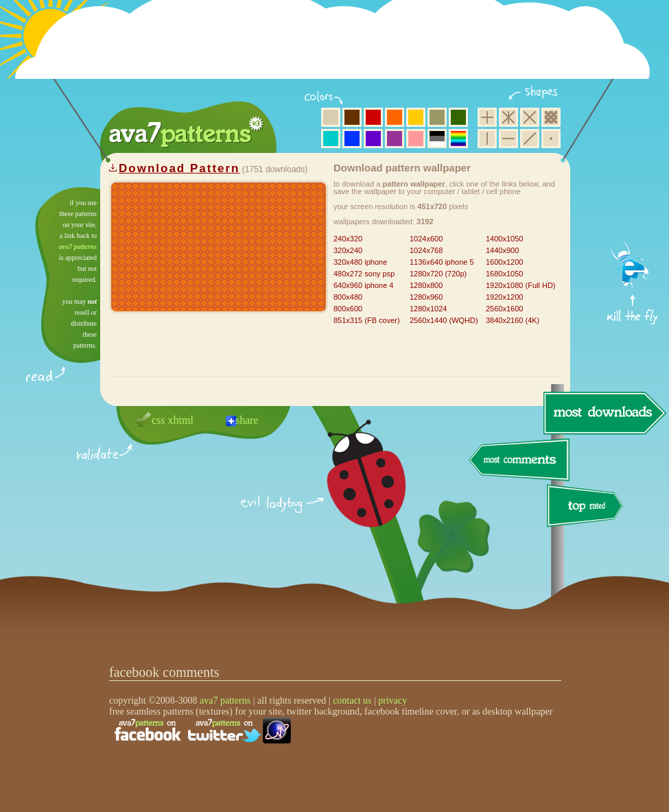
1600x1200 (504, 262)
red (373, 117)
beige (331, 117)
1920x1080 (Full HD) (521, 285)
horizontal (508, 139)
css (159, 420)
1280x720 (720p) (438, 274)
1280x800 (426, 285)
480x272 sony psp (364, 274)
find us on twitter (224, 730)
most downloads (603, 413)
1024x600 (426, 239)
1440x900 (502, 250)
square (487, 117)
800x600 (348, 309)
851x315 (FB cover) (367, 320)
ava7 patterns (78, 247)
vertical (487, 139)
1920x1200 (504, 297)
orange (395, 117)
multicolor (458, 139)
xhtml (181, 420)
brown (352, 117)
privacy (392, 701)
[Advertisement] (337, 48)
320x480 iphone (360, 262)
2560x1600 (504, 309)
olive (437, 117)
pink (416, 139)
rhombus (530, 117)
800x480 (348, 297)
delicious (353, 489)
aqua (331, 139)
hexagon (508, 117)
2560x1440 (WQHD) (444, 320)
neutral (437, 139)
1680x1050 (504, 274)
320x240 (348, 250)
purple (395, 139)
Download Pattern (179, 168)
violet (373, 139)
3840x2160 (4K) (513, 320)
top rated (587, 508)
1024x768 (426, 250)
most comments (520, 461)
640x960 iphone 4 (363, 285)
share (247, 420)
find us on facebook (148, 730)
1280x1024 (428, 309)
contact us (352, 701)
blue (352, 139)
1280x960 (426, 297)
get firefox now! (633, 192)
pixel (551, 117)
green (458, 117)
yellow (416, 117)
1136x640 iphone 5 (442, 262)
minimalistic (551, 139)
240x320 (348, 239)
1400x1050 (504, 239)
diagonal (530, 139)
